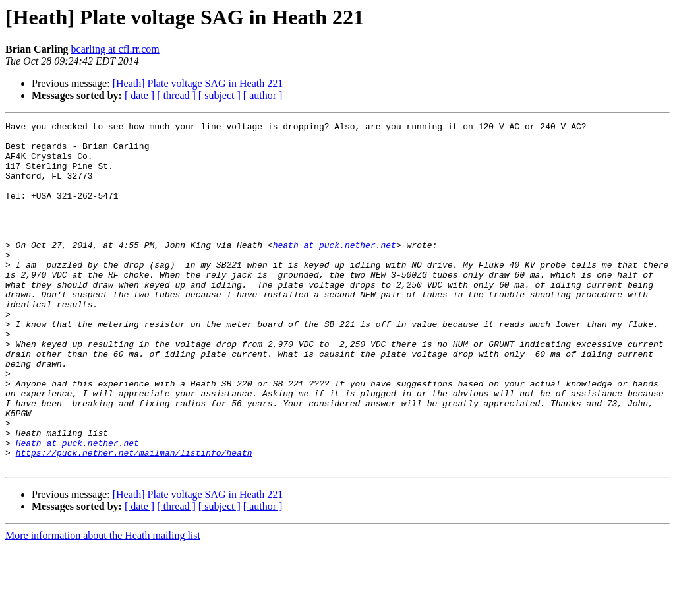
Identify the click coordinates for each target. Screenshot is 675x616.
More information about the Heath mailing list (103, 604)
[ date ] (139, 95)
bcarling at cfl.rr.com (115, 49)
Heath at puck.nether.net (77, 508)
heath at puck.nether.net (335, 270)
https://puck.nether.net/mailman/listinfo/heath (134, 520)
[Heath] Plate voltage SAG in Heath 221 (198, 83)
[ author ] (263, 95)
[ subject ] (220, 95)
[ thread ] (176, 95)
